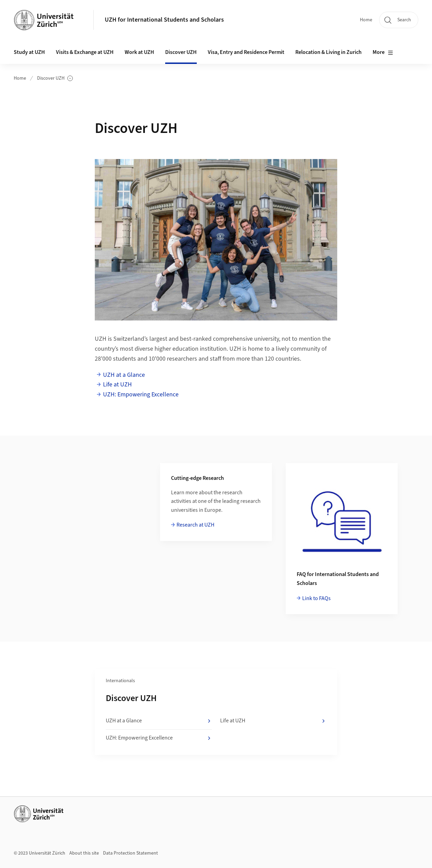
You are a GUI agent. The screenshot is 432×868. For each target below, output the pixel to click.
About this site (84, 853)
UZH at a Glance (124, 375)
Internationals (120, 681)
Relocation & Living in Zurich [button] (328, 52)
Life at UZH (117, 385)
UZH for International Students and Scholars (164, 20)
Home (366, 20)
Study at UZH (29, 52)
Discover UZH (55, 78)
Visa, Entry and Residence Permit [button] (246, 52)
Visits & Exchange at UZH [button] (85, 52)
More (383, 53)
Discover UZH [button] (181, 52)
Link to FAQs (316, 598)
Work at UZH (139, 52)
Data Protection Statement (130, 853)
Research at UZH (195, 525)
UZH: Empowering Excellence (141, 394)
